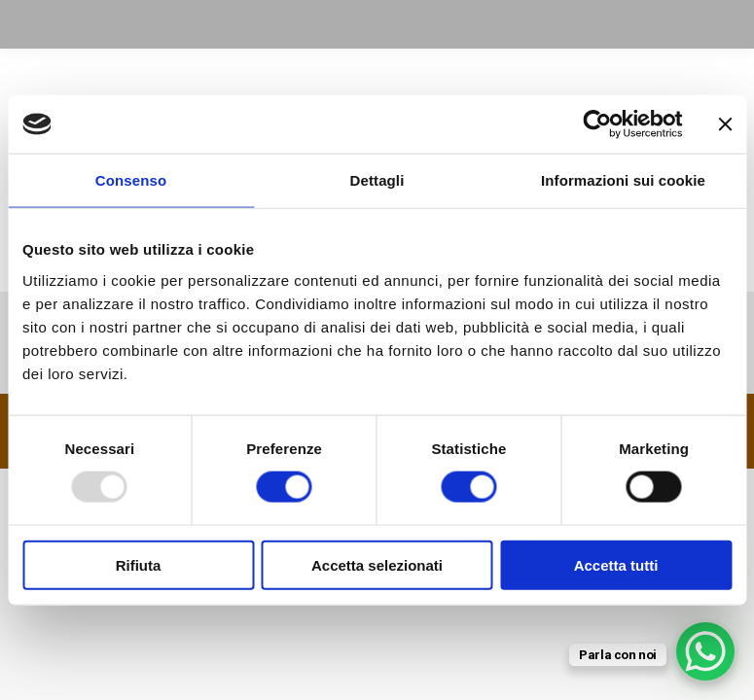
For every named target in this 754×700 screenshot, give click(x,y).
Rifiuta (139, 564)
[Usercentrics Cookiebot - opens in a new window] (597, 124)
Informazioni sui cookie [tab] (623, 180)
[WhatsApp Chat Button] (705, 651)
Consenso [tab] (131, 180)
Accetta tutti (616, 564)
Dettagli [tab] (377, 180)
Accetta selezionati (377, 564)
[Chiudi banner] (725, 124)
